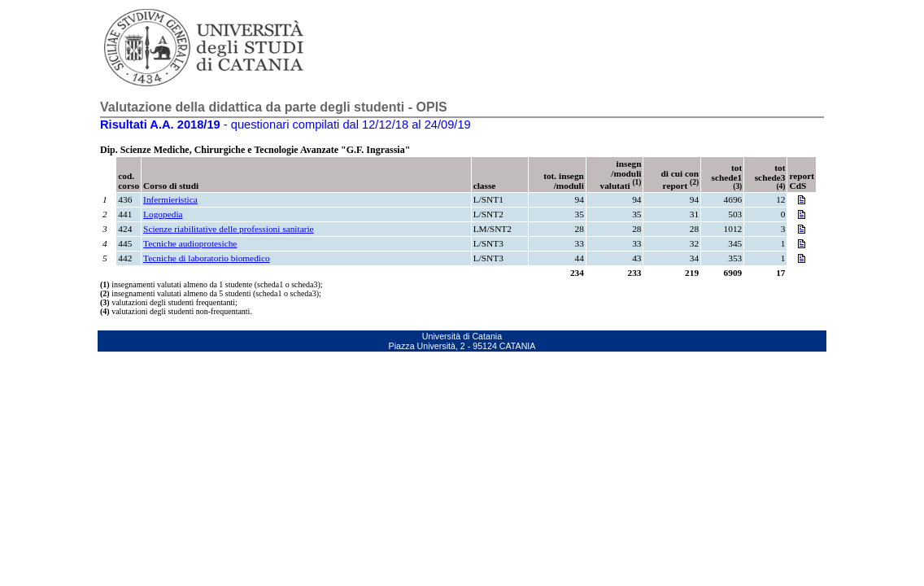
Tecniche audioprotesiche (190, 243)
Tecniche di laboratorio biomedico (207, 258)
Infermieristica (170, 199)
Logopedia (163, 214)
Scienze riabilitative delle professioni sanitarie (229, 229)
